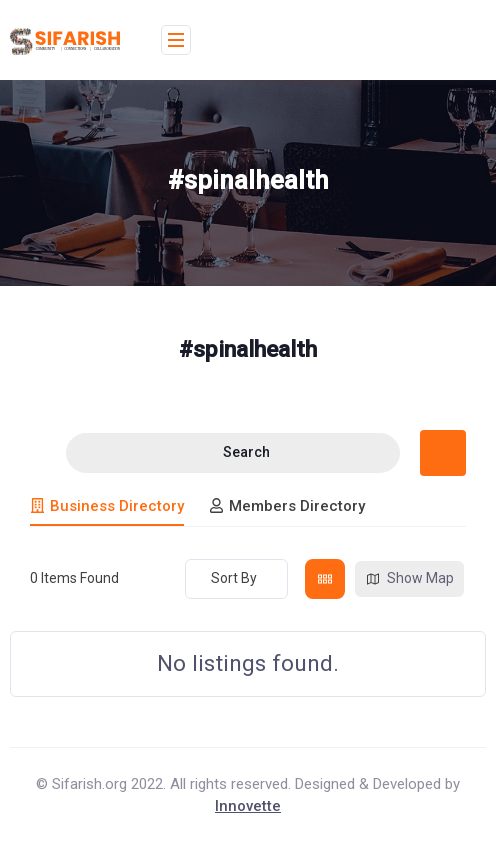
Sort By (234, 578)
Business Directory (107, 506)
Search (233, 452)
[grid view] (325, 579)
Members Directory (287, 506)
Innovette (248, 806)
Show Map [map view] (409, 578)
